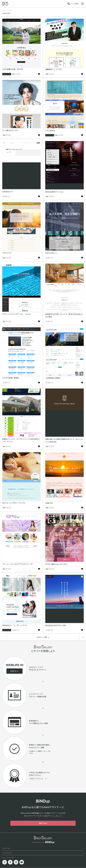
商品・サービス (16, 74)
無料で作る (43, 823)
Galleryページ (34, 667)
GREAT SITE (7, 74)
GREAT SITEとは (36, 779)
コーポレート (6, 196)
